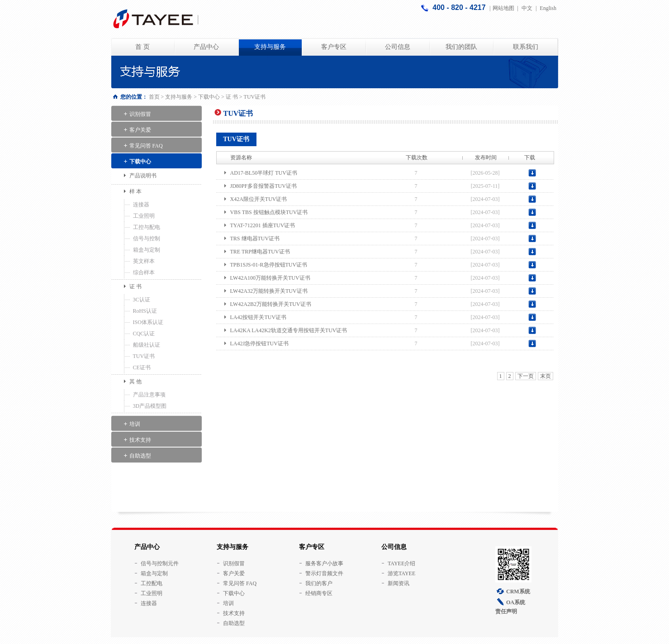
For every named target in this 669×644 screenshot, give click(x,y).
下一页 (526, 376)
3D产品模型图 (150, 406)
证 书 (232, 97)
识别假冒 (140, 114)
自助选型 (140, 456)
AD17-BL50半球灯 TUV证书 (264, 173)
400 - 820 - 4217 (460, 7)
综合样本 (144, 272)
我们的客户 (319, 583)
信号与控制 (147, 239)
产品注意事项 (149, 395)
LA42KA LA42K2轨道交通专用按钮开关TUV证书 (289, 330)
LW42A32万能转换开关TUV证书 (269, 291)
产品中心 (206, 47)
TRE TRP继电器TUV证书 (260, 252)
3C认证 (142, 300)
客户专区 (334, 47)
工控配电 (152, 583)
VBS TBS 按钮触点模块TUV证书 (269, 212)
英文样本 (144, 261)
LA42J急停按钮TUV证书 (259, 343)
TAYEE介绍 (401, 563)
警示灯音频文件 (324, 573)
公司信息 (398, 47)
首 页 (142, 47)
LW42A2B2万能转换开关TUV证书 (271, 304)
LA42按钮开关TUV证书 (259, 317)
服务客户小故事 (324, 563)
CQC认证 (144, 334)
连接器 (141, 205)
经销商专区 (319, 593)
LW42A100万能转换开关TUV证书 (270, 278)
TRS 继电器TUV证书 (255, 239)
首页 (154, 97)
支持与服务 (270, 47)
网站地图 (503, 8)
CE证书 (142, 367)
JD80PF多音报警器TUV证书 (263, 186)
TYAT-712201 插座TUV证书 (263, 225)
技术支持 (140, 440)
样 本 (135, 191)
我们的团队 (461, 47)
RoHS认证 (145, 311)
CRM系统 (518, 592)
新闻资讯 (399, 583)
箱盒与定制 (147, 250)
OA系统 (516, 602)
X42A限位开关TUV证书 (259, 199)
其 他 (135, 382)
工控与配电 (147, 227)
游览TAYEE (401, 573)
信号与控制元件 (160, 563)
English (548, 8)
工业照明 (144, 216)
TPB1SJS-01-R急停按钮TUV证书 (269, 265)
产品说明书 (143, 176)
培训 (135, 424)
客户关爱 (140, 130)
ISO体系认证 (148, 322)
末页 (546, 376)
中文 (527, 8)
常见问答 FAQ (146, 146)
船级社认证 (147, 345)
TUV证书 (144, 356)
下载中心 (209, 97)
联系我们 (526, 47)
